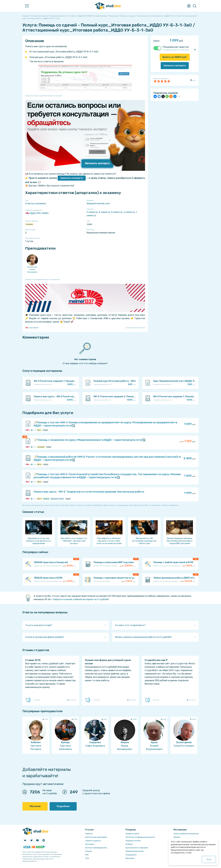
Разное (89, 851)
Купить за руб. (175, 57)
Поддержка (131, 855)
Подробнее (63, 806)
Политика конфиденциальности (140, 837)
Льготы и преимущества (96, 848)
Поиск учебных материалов (186, 834)
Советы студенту (93, 841)
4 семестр (104, 212)
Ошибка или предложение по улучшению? (42, 279)
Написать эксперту (72, 178)
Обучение (35, 806)
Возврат (129, 844)
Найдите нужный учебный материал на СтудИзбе (80, 599)
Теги (87, 858)
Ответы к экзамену (36, 203)
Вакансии (130, 858)
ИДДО (90, 224)
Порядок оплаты (133, 841)
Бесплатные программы (96, 837)
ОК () (209, 859)
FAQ (87, 855)
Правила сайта (132, 834)
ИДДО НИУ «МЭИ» (37, 213)
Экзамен (29, 224)
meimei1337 (32, 328)
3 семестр (92, 212)
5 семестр (117, 212)
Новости (89, 834)
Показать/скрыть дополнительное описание (44, 96)
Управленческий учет (98, 203)
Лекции (177, 837)
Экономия (90, 844)
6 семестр (129, 212)
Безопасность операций (137, 848)
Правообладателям (135, 851)
